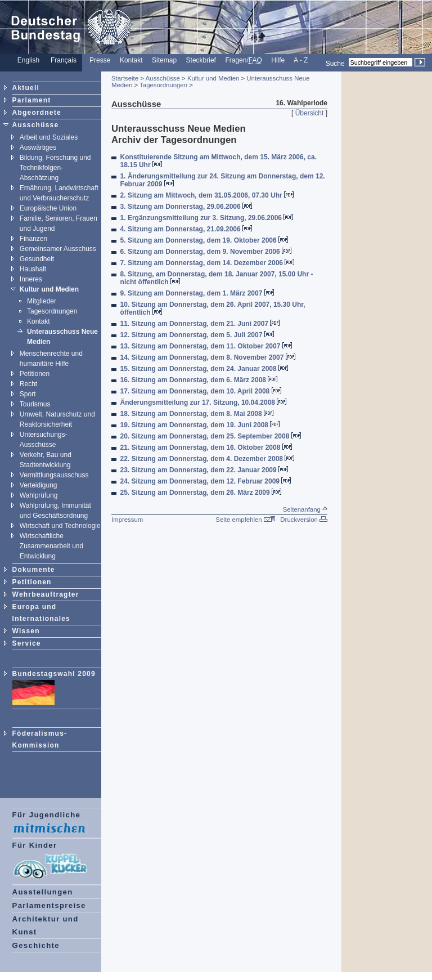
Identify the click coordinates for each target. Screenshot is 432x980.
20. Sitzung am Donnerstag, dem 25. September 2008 (211, 436)
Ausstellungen (43, 892)
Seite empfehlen (245, 520)
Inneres (31, 279)
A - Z (301, 60)
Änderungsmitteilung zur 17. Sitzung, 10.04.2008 (204, 402)
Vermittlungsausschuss (54, 475)
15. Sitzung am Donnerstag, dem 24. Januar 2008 (204, 369)
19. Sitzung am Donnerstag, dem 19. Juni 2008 (200, 425)
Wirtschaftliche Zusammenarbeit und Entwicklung (51, 546)
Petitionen (35, 374)
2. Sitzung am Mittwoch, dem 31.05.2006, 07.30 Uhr (207, 195)
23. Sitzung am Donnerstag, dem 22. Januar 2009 (204, 470)
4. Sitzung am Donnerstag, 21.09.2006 (186, 229)
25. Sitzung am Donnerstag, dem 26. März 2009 (201, 493)
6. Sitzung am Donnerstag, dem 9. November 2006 (206, 252)
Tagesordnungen (52, 311)
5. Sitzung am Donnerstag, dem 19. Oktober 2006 (204, 240)
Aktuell (26, 88)
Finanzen (33, 239)
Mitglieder (42, 301)
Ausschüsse (36, 125)
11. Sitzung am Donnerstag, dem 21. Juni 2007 (200, 324)
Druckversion (304, 520)
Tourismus (35, 404)
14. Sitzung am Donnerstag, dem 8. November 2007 (208, 357)
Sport (28, 394)
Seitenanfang (305, 509)
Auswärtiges (38, 147)
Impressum (127, 520)
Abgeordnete (37, 113)
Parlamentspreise (49, 905)
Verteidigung (39, 485)
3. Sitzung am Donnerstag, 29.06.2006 (186, 207)
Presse (100, 60)
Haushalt (33, 269)
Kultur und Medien (49, 289)
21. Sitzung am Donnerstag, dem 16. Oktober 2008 (206, 448)
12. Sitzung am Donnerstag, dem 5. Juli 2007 (197, 335)
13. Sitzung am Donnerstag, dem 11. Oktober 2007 (206, 346)
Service (27, 643)
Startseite (125, 78)
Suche (335, 63)
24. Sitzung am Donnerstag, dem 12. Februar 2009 (206, 481)
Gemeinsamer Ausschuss (58, 249)
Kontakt (131, 60)
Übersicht (310, 113)
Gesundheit (37, 259)
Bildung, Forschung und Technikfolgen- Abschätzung (55, 168)
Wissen (26, 631)
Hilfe (278, 60)
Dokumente (34, 570)
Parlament (32, 100)
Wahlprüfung (39, 495)
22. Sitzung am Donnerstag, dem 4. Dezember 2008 (208, 459)
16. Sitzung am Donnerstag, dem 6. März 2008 (199, 380)
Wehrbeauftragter (46, 594)
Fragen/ (243, 60)
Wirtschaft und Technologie (60, 526)
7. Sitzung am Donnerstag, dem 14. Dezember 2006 (208, 263)
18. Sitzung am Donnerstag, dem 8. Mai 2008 (197, 414)
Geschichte (36, 945)
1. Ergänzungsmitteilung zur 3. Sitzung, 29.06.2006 (207, 218)
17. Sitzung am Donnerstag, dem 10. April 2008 (201, 391)
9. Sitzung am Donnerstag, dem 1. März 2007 (197, 293)
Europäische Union (48, 208)
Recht (28, 384)
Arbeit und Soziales (49, 137)
